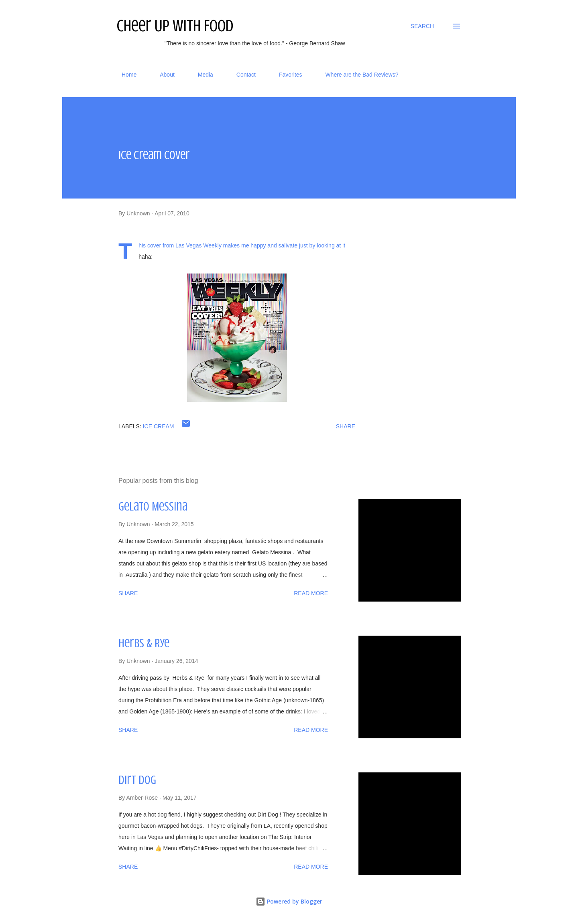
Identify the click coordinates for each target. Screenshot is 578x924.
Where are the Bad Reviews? (357, 75)
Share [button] (346, 426)
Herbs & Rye (144, 643)
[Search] (422, 26)
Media (201, 75)
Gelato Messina (153, 507)
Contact (241, 75)
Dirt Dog (137, 780)
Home (124, 75)
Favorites (286, 75)
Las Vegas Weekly (198, 245)
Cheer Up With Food (175, 26)
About (162, 75)
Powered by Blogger (289, 901)
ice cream (159, 426)
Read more (311, 593)
